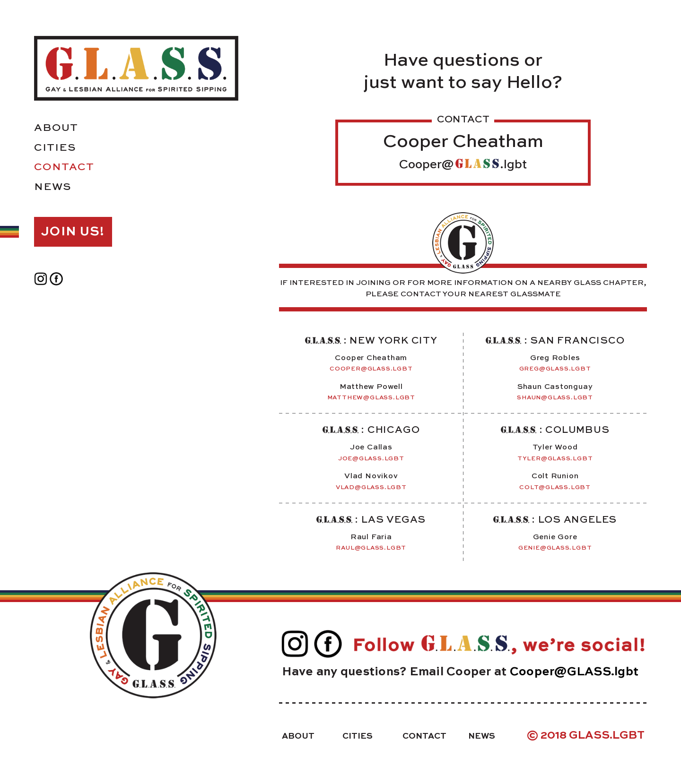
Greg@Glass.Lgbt (555, 369)
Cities (55, 148)
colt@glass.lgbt (555, 487)
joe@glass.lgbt (371, 459)
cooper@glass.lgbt (371, 369)
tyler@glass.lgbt (555, 459)
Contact (64, 167)
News (52, 187)
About (56, 128)
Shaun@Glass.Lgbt (555, 398)
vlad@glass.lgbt (371, 487)
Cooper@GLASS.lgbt (574, 672)
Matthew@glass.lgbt (371, 398)
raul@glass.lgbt (371, 548)
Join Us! (73, 232)
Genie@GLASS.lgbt (555, 548)
